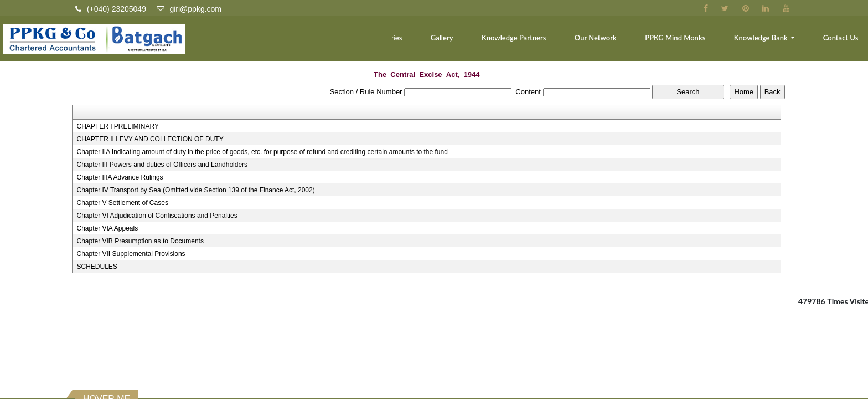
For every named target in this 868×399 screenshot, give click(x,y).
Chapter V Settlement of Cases (122, 203)
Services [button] (366, 42)
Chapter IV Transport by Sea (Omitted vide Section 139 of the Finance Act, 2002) (195, 190)
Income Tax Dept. (117, 393)
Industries (424, 42)
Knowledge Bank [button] (770, 42)
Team (321, 42)
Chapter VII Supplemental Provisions (131, 254)
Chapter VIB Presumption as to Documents (140, 241)
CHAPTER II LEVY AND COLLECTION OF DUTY (150, 139)
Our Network (616, 42)
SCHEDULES (97, 267)
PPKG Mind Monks (689, 42)
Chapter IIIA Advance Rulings (120, 177)
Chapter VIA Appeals (107, 228)
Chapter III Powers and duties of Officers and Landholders (162, 165)
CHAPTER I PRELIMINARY (117, 126)
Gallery (474, 42)
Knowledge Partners (540, 42)
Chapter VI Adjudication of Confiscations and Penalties (157, 216)
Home (280, 42)
